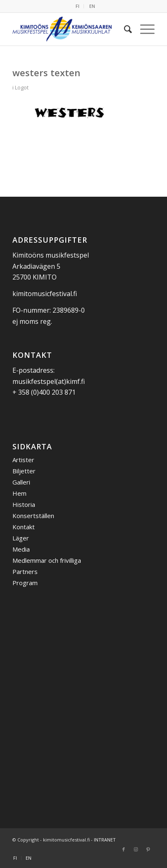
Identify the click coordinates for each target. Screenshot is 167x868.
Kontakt (24, 527)
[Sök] (124, 29)
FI (78, 6)
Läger (21, 538)
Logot (22, 87)
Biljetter (24, 471)
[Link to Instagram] (136, 849)
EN (92, 6)
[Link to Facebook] (124, 849)
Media (21, 549)
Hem (19, 493)
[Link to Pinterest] (148, 849)
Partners (25, 571)
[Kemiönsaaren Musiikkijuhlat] (69, 29)
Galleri (21, 482)
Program (25, 583)
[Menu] (143, 29)
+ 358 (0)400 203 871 (44, 392)
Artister (23, 460)
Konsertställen (33, 516)
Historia (24, 504)
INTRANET (105, 840)
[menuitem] (78, 6)
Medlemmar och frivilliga (47, 560)
